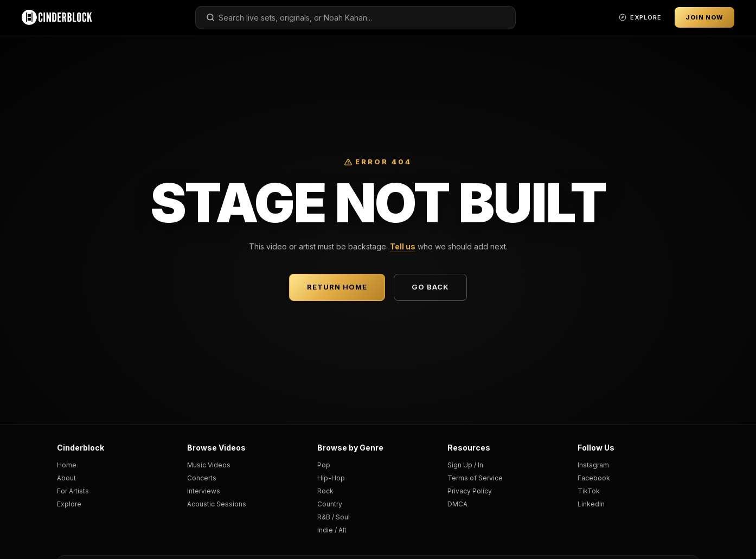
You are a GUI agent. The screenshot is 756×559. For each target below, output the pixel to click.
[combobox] (355, 18)
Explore (69, 504)
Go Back (430, 287)
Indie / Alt (332, 530)
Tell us (403, 246)
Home (67, 465)
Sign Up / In (465, 465)
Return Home (337, 287)
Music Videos (209, 465)
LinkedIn (591, 504)
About (66, 478)
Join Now (704, 17)
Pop (324, 465)
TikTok (589, 491)
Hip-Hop (331, 478)
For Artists (73, 491)
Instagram (593, 465)
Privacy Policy (470, 491)
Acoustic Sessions (217, 504)
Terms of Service (475, 478)
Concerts (202, 478)
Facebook (594, 478)
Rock (325, 491)
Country (330, 504)
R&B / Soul (334, 517)
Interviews (204, 491)
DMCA (457, 504)
